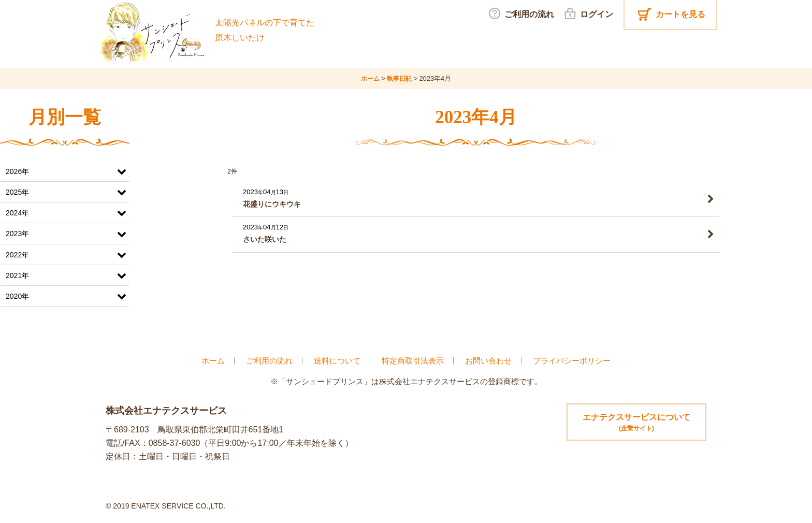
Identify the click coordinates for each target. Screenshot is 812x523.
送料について (337, 360)
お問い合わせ (488, 360)
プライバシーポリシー (572, 360)
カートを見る (680, 14)
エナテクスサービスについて (636, 423)
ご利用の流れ (269, 360)
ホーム (213, 360)
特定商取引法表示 (413, 360)
